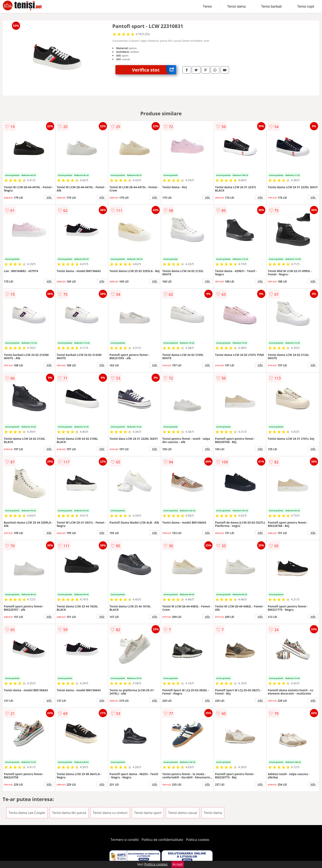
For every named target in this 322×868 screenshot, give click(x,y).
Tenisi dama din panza (69, 813)
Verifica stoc (154, 70)
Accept (178, 864)
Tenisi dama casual (183, 813)
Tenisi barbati (271, 6)
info (49, 197)
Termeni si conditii (125, 840)
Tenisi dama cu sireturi (110, 813)
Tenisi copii (306, 6)
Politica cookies (198, 840)
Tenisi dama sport (148, 813)
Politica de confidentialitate (162, 840)
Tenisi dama (236, 6)
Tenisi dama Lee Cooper (27, 813)
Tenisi (207, 6)
